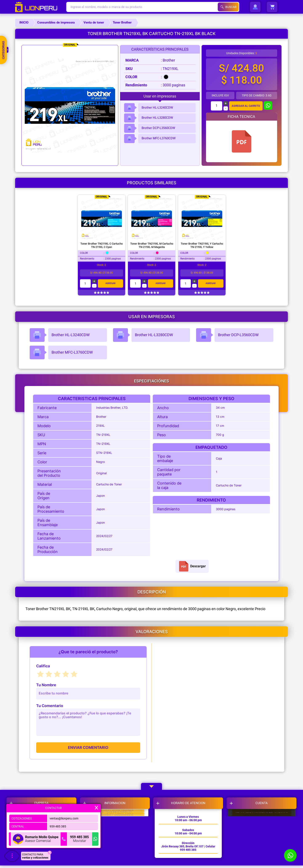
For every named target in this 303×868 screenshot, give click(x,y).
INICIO (24, 22)
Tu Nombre (46, 685)
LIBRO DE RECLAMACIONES (116, 840)
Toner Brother (122, 22)
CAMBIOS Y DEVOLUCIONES (116, 819)
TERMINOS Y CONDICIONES (116, 851)
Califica (43, 666)
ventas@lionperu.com (64, 817)
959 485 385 (58, 825)
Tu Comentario (50, 706)
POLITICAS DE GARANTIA (116, 830)
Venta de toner (94, 22)
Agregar (110, 283)
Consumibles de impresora (56, 22)
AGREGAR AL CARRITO (246, 106)
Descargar (192, 566)
